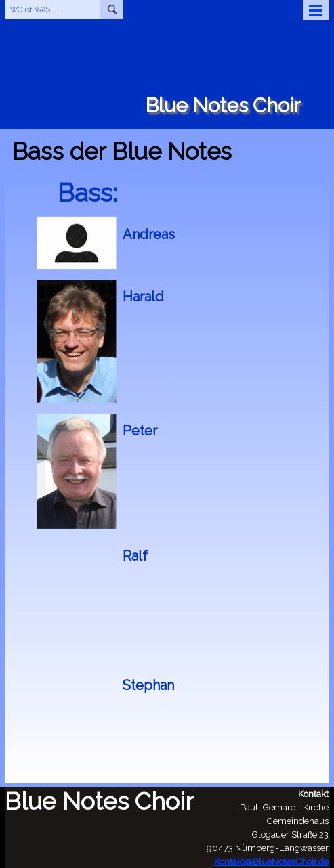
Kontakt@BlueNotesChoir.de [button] (271, 861)
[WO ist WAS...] (53, 9)
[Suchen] (111, 9)
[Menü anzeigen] (316, 10)
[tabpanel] (223, 234)
